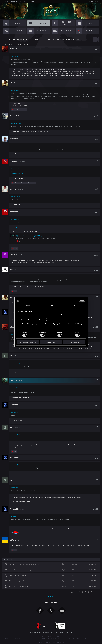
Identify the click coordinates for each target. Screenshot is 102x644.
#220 (95, 540)
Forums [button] (6, 2)
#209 (95, 270)
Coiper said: (15, 56)
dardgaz (14, 189)
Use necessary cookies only (28, 342)
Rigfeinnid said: (15, 363)
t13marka (14, 49)
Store (25, 1)
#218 (95, 480)
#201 (95, 49)
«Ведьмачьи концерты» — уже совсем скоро (24, 564)
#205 (95, 161)
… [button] (10, 44)
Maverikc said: (15, 277)
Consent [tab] (28, 306)
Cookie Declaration (60, 633)
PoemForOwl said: (16, 124)
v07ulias (14, 540)
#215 (95, 405)
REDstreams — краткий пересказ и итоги (23, 581)
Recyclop (14, 139)
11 (16, 44)
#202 (95, 83)
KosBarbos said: (16, 197)
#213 (95, 356)
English (51, 597)
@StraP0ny (16, 227)
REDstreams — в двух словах (19, 586)
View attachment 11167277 (19, 173)
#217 (95, 458)
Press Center (69, 633)
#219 (95, 509)
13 (20, 44)
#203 (95, 116)
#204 (95, 139)
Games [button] (13, 2)
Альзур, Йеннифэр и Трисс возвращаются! (24, 570)
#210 (95, 297)
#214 (95, 380)
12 (18, 44)
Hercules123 (15, 270)
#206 (95, 189)
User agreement (46, 633)
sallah (13, 356)
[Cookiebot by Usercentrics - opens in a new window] (78, 301)
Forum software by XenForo (51, 642)
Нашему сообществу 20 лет (19, 575)
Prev (5, 44)
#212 (95, 327)
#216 (95, 427)
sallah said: (15, 412)
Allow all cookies (74, 342)
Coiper (13, 83)
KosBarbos (15, 161)
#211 (95, 312)
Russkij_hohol (16, 116)
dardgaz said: (15, 219)
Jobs (20, 1)
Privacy (53, 633)
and (20, 110)
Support (32, 1)
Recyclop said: (15, 169)
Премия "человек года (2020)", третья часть (34, 236)
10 (14, 44)
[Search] (95, 39)
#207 (95, 212)
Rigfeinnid (14, 405)
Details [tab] (51, 306)
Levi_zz (13, 255)
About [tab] (75, 306)
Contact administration (36, 633)
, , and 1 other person (25, 183)
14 (23, 44)
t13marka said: (15, 90)
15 (25, 44)
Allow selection (51, 342)
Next (28, 44)
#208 (95, 255)
